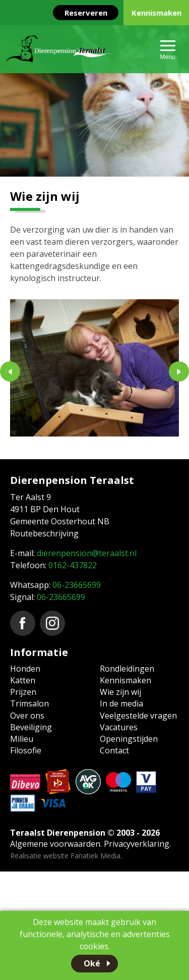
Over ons (27, 716)
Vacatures (119, 727)
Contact (114, 750)
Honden (25, 669)
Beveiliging (31, 727)
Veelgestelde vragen (138, 716)
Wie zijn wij (120, 692)
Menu (167, 57)
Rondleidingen (127, 669)
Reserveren (86, 13)
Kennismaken (156, 13)
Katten (23, 680)
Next (179, 371)
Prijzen (23, 692)
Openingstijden (129, 739)
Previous (10, 371)
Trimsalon (29, 703)
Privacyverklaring (137, 844)
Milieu (22, 739)
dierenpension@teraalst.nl (87, 553)
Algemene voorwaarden (55, 844)
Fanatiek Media (96, 856)
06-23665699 (77, 585)
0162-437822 (73, 565)
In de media (121, 703)
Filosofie (26, 750)
